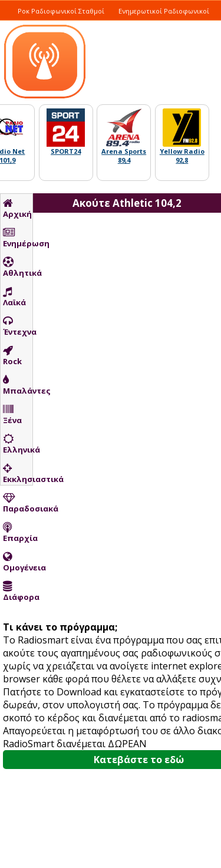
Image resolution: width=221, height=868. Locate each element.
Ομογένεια (18, 562)
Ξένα (12, 415)
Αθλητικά (18, 268)
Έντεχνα (18, 326)
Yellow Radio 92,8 (182, 156)
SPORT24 (66, 151)
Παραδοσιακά (18, 503)
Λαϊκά (14, 297)
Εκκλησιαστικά (18, 474)
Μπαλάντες (18, 385)
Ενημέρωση (18, 238)
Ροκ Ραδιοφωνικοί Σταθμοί (61, 11)
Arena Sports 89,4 (124, 156)
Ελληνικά (18, 444)
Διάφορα (18, 592)
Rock (12, 356)
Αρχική (17, 209)
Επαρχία (18, 533)
